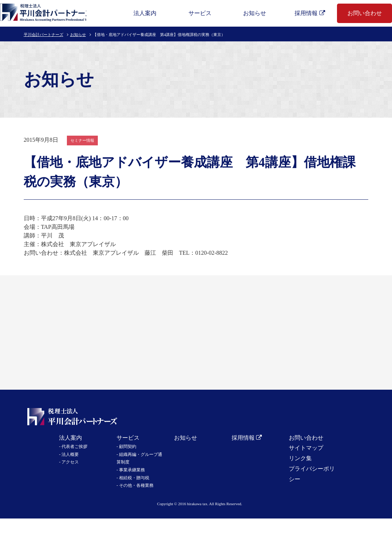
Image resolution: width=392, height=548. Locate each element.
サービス (200, 13)
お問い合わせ (365, 13)
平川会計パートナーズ (44, 35)
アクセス (70, 462)
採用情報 (306, 13)
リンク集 (300, 458)
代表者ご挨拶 (74, 447)
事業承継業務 (132, 470)
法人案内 (145, 13)
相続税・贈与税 (134, 478)
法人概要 (70, 454)
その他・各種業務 (136, 485)
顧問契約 (128, 447)
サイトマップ (306, 448)
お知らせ (255, 13)
